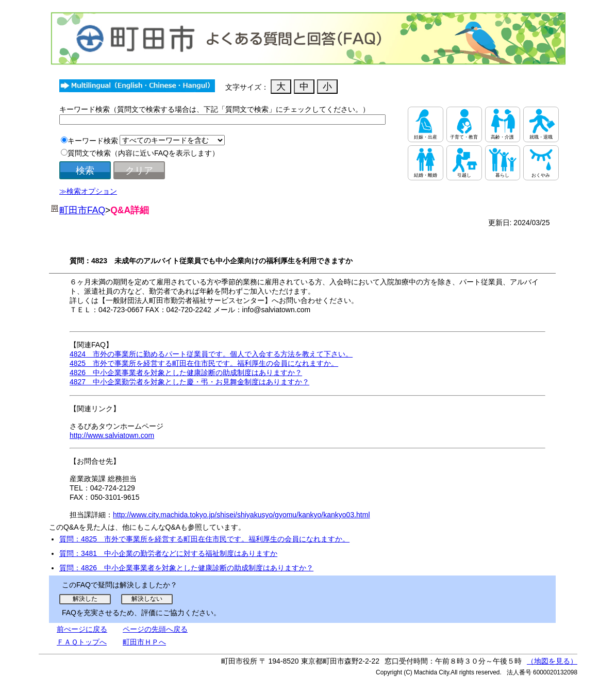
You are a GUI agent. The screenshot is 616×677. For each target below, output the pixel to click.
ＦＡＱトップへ (82, 642)
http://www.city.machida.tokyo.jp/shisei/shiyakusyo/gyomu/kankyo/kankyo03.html (242, 515)
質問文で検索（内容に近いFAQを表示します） (143, 153)
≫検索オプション (88, 191)
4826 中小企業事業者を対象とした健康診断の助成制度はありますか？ (186, 373)
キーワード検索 (93, 141)
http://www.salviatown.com (112, 435)
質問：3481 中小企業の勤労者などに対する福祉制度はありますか (168, 553)
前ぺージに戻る (82, 629)
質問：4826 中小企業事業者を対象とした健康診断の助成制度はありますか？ (186, 568)
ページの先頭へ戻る (155, 629)
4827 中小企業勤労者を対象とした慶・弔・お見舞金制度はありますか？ (189, 382)
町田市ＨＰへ (144, 642)
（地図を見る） (552, 661)
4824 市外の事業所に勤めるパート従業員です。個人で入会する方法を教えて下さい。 (211, 354)
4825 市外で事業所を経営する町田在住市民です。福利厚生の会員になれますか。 (204, 363)
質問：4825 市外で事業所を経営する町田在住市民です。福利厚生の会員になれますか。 (204, 539)
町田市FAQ (82, 210)
